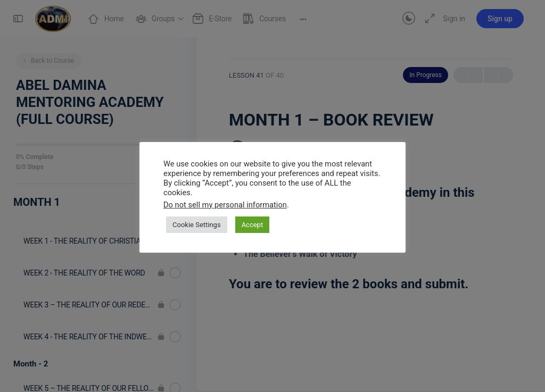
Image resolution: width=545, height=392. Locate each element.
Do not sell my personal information (225, 205)
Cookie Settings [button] (197, 225)
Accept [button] (253, 225)
